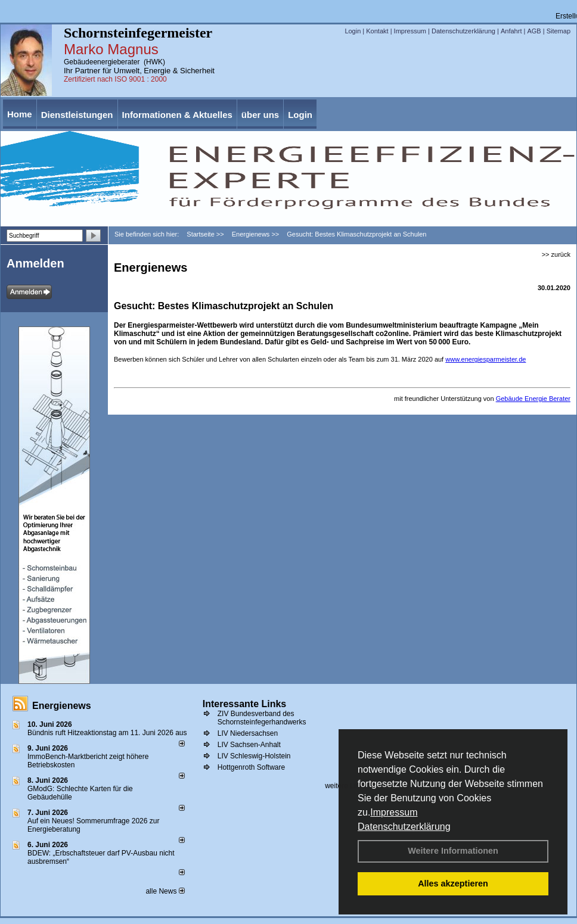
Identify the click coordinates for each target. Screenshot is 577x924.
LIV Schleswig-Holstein (254, 756)
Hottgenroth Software (251, 767)
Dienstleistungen (77, 115)
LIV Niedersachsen (248, 733)
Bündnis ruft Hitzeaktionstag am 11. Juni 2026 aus (107, 733)
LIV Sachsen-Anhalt (249, 745)
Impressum (394, 812)
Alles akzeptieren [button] (453, 883)
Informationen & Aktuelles (177, 115)
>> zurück (556, 254)
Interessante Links (245, 704)
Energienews (62, 706)
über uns (260, 115)
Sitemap (559, 31)
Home (20, 114)
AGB (534, 31)
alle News (165, 891)
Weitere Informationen (453, 851)
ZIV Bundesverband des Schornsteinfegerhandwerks (262, 718)
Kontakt (377, 31)
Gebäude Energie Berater (533, 399)
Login (353, 31)
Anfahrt (511, 31)
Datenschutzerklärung (404, 827)
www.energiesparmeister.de (486, 359)
